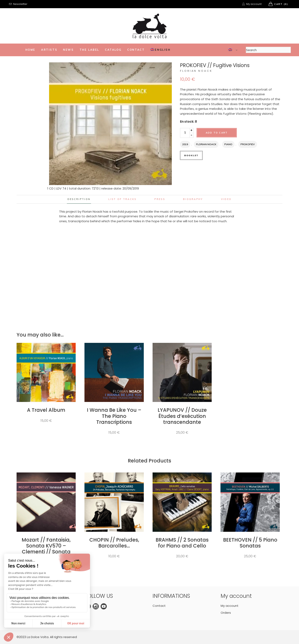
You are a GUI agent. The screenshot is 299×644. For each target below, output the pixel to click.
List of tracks (122, 199)
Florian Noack (196, 71)
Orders (226, 613)
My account (230, 606)
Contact (159, 606)
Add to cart (217, 133)
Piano (228, 144)
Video (226, 199)
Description (79, 199)
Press (160, 199)
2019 (185, 144)
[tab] (79, 199)
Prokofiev (248, 144)
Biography (193, 199)
